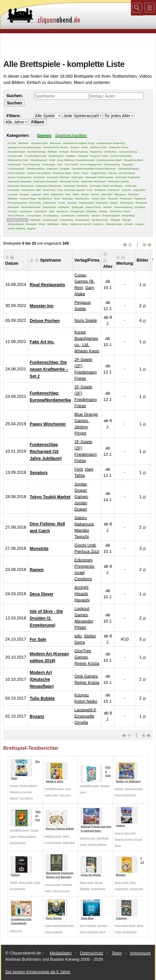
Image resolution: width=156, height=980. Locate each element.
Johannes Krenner (134, 789)
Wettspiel (115, 220)
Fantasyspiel (49, 164)
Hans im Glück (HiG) (125, 833)
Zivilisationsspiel (114, 224)
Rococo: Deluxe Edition (60, 820)
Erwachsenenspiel (85, 160)
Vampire (96, 216)
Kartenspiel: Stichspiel (58, 177)
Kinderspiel (131, 186)
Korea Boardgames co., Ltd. (86, 338)
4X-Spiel (12, 143)
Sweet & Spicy (56, 773)
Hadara (127, 817)
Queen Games (53, 926)
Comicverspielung (128, 152)
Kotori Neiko (86, 701)
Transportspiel (34, 216)
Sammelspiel (49, 207)
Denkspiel (83, 156)
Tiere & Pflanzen (16, 216)
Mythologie (68, 199)
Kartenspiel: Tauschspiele (21, 186)
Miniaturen (134, 194)
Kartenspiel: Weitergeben (49, 186)
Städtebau (91, 211)
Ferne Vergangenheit (91, 164)
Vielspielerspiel (50, 220)
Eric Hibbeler (26, 798)
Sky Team (25, 770)
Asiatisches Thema (119, 147)
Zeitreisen (98, 224)
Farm (60, 164)
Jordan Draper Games (81, 490)
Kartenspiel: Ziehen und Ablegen (106, 186)
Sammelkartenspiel (31, 207)
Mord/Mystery (45, 199)
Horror (76, 173)
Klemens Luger (87, 838)
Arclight (81, 587)
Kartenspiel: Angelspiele (128, 177)
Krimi (90, 190)
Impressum (140, 953)
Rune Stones (56, 910)
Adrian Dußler (26, 882)
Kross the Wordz (91, 866)
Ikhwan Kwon (87, 351)
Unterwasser (83, 216)
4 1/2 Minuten (130, 866)
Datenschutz (91, 953)
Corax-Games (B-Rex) (85, 281)
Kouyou (82, 695)
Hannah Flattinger (98, 844)
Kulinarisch (114, 190)
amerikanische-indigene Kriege (79, 143)
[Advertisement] (79, 46)
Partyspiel (113, 199)
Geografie (65, 169)
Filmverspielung (112, 164)
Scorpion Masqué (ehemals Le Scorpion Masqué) (23, 792)
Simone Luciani (53, 885)
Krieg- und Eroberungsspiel (71, 190)
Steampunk (62, 211)
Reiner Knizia (87, 663)
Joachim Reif (136, 889)
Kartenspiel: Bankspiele (20, 181)
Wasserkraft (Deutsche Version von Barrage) (60, 866)
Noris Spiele (86, 320)
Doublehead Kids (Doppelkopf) (21, 913)
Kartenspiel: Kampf (69, 181)
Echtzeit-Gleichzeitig (121, 156)
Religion (114, 203)
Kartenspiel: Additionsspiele (99, 177)
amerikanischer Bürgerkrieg (111, 143)
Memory (95, 194)
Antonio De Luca (61, 891)
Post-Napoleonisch (17, 203)
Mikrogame (120, 194)
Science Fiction (93, 207)
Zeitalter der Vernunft (81, 224)
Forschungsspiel (16, 169)
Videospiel (35, 220)
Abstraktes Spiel (39, 143)
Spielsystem (26, 211)
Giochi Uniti (85, 545)
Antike (85, 147)
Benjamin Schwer (124, 839)
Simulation (140, 207)
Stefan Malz (69, 843)
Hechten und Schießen (39, 173)
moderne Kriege (28, 199)
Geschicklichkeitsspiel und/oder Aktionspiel (94, 169)
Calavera (127, 910)
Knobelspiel (13, 190)
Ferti (79, 469)
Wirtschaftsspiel (16, 224)
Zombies (129, 224)
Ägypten (32, 229)
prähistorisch (50, 203)
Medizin (85, 194)
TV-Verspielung (51, 216)
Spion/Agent (41, 211)
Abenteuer (24, 143)
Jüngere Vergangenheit (19, 177)
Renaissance (127, 203)
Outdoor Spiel (98, 199)
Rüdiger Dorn (67, 926)
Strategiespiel (77, 211)
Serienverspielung (123, 207)
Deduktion (71, 156)
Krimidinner (100, 190)
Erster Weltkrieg (66, 160)
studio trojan (16, 931)
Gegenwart (52, 169)
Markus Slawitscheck (126, 795)
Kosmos (14, 786)
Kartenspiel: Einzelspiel (46, 181)
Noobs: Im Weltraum (128, 773)
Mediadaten (61, 953)
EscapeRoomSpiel (134, 160)
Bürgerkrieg (96, 152)
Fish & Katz (96, 772)
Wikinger (127, 220)
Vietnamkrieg (66, 220)
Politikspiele (140, 199)
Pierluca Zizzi (87, 551)
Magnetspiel (57, 194)
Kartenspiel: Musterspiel (93, 181)
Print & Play (35, 203)
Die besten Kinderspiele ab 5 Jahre (38, 972)
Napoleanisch (82, 199)
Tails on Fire (26, 817)
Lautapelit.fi (85, 710)
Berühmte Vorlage (36, 152)
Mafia (46, 194)
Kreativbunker (98, 889)
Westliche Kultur (100, 220)
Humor (85, 173)
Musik (57, 199)
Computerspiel (15, 156)
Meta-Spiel (107, 194)
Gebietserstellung (35, 169)
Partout (21, 866)
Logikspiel (36, 194)
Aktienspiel (55, 143)
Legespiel (12, 194)
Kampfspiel (39, 177)
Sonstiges (13, 211)
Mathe (76, 194)
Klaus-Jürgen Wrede (125, 926)
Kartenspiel (77, 177)
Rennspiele (141, 203)
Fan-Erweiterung (31, 164)
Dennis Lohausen (54, 932)
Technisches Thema (120, 211)
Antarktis (75, 147)
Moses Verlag (87, 882)
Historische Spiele (62, 173)
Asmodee (102, 926)
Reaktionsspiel (86, 203)
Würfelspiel (53, 224)
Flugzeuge (127, 164)
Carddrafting (110, 152)
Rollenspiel (13, 207)
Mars (68, 194)
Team (117, 953)
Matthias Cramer (53, 836)
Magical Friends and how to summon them (96, 820)
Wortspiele (31, 224)
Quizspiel (72, 203)
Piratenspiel (126, 199)
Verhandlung (128, 216)
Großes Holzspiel (16, 173)
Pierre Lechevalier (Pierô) (93, 932)
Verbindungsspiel (111, 216)
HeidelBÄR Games (54, 789)
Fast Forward (71, 164)
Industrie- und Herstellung (122, 173)
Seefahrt (107, 207)
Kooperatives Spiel (31, 190)
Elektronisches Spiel (18, 160)
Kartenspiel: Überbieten (76, 186)
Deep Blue (91, 910)
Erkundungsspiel (39, 160)
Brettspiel (64, 152)
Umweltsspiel (68, 216)
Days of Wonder (88, 926)
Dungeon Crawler (99, 156)
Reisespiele (102, 203)
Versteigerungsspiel (18, 220)
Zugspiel (140, 224)
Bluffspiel (52, 152)
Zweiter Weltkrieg (16, 229)
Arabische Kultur (98, 147)
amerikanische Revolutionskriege (24, 147)
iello (78, 636)
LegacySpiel (139, 190)
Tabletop (103, 211)
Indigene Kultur (99, 173)
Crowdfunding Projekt (35, 156)
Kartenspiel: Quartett (118, 181)
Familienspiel (14, 164)
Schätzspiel (77, 207)
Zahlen (64, 224)
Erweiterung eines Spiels (109, 160)
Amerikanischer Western (56, 147)
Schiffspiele (64, 207)
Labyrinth (126, 190)
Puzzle (62, 203)
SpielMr (13, 882)
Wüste (42, 224)
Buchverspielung (79, 152)
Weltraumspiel (83, 220)
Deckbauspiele (56, 156)
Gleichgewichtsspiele (129, 169)
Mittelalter (13, 199)
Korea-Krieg (49, 190)
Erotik (52, 160)
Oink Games (86, 676)
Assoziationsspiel (16, 152)
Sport (52, 211)
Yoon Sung (65, 795)
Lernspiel (24, 194)
